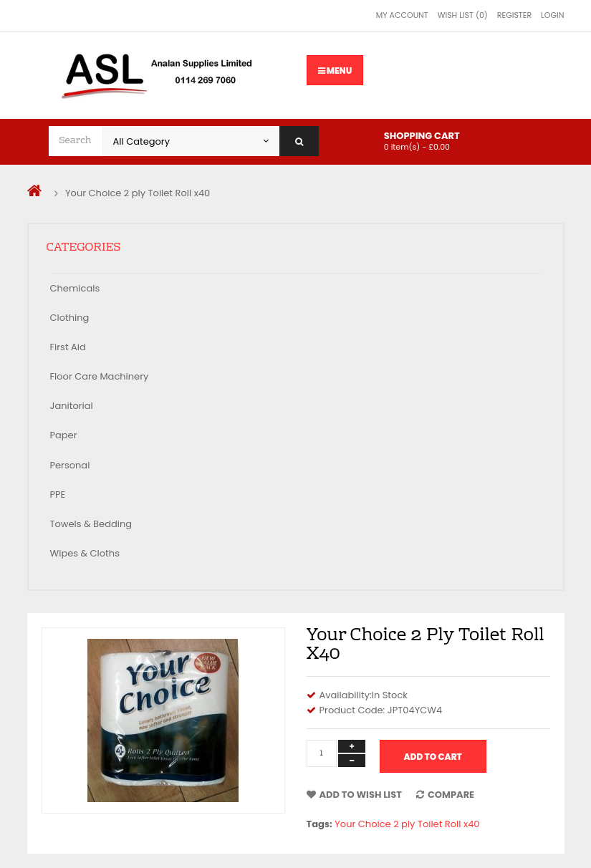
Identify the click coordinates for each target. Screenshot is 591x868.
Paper (64, 435)
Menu (335, 71)
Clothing (70, 318)
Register (514, 15)
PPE (58, 495)
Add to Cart (433, 757)
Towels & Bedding (91, 524)
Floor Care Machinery (100, 376)
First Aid (68, 347)
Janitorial (72, 406)
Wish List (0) (463, 15)
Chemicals (75, 288)
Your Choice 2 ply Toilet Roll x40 (138, 193)
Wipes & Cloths (85, 553)
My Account (402, 15)
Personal (70, 465)
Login (552, 15)
